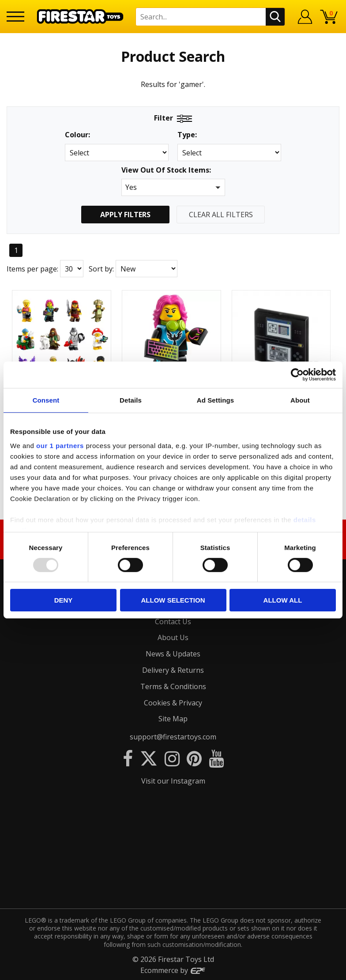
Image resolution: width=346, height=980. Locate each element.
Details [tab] (131, 400)
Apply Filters (125, 215)
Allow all (283, 600)
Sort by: (101, 269)
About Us (173, 637)
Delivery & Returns (173, 670)
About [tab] (300, 400)
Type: (187, 135)
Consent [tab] (46, 400)
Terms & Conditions (173, 686)
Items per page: (32, 269)
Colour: (77, 135)
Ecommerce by (173, 970)
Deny (64, 600)
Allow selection (173, 600)
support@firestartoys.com (173, 737)
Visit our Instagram (173, 781)
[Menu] (15, 17)
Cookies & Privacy (173, 703)
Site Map (173, 719)
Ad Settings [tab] (215, 400)
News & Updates (173, 654)
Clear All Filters (221, 215)
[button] (173, 187)
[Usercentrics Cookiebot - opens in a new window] (297, 375)
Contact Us (173, 622)
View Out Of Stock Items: (166, 171)
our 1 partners (60, 445)
